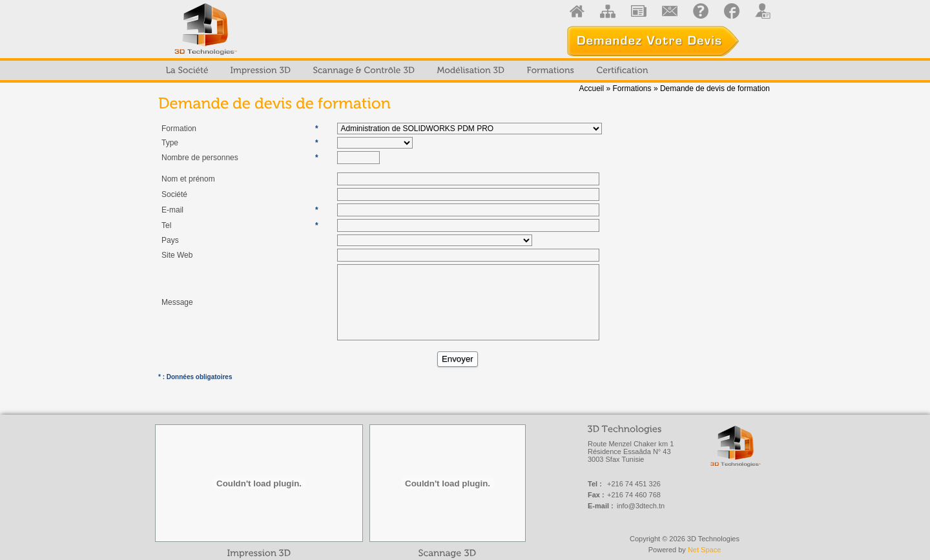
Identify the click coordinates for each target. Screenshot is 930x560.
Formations (632, 88)
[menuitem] (187, 70)
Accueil (591, 88)
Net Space (704, 550)
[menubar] (407, 70)
